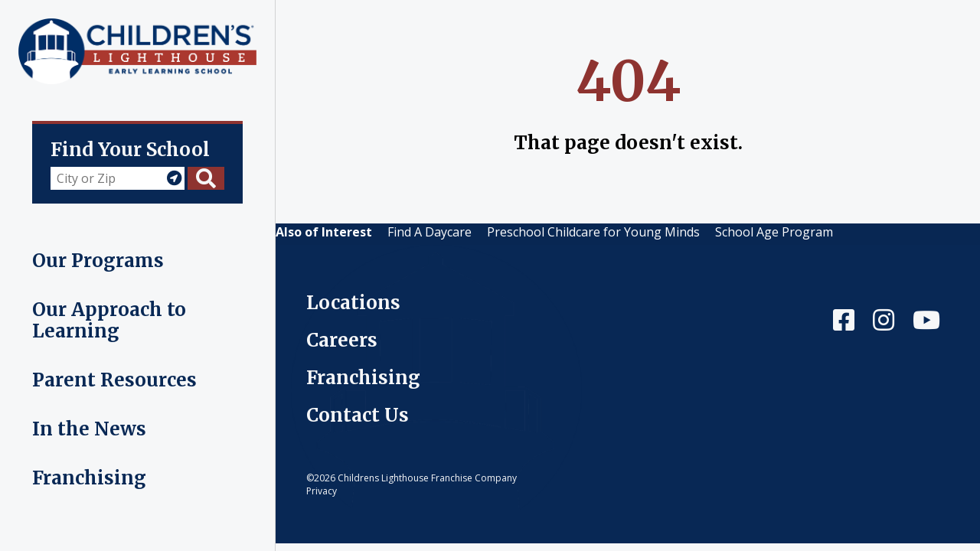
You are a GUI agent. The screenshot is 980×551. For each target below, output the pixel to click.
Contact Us (358, 415)
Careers (342, 340)
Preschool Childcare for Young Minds (593, 232)
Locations (353, 303)
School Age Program (774, 232)
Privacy (322, 491)
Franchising (363, 378)
